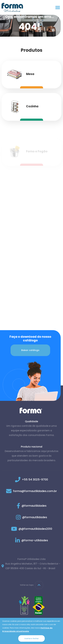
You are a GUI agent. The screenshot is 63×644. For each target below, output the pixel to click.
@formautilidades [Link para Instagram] (31, 517)
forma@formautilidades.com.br (35, 491)
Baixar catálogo (30, 350)
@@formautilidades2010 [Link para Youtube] (32, 529)
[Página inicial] (12, 7)
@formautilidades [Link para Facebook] (32, 506)
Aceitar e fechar (31, 638)
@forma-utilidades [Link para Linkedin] (32, 540)
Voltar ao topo (31, 585)
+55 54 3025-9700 (35, 479)
